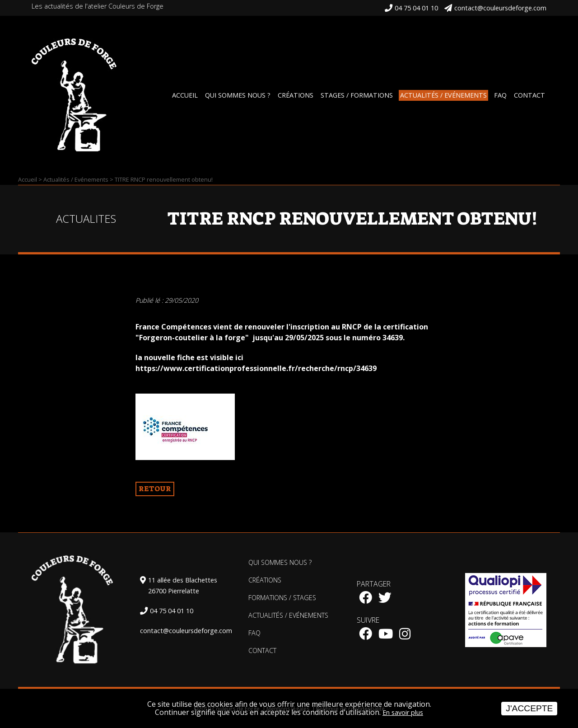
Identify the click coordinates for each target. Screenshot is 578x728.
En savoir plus (403, 712)
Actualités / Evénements (443, 95)
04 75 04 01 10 (416, 8)
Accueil (185, 95)
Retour (155, 489)
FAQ (500, 95)
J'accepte (529, 708)
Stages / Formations (357, 95)
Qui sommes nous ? (238, 95)
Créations (296, 95)
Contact (529, 95)
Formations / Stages (282, 598)
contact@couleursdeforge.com (500, 8)
